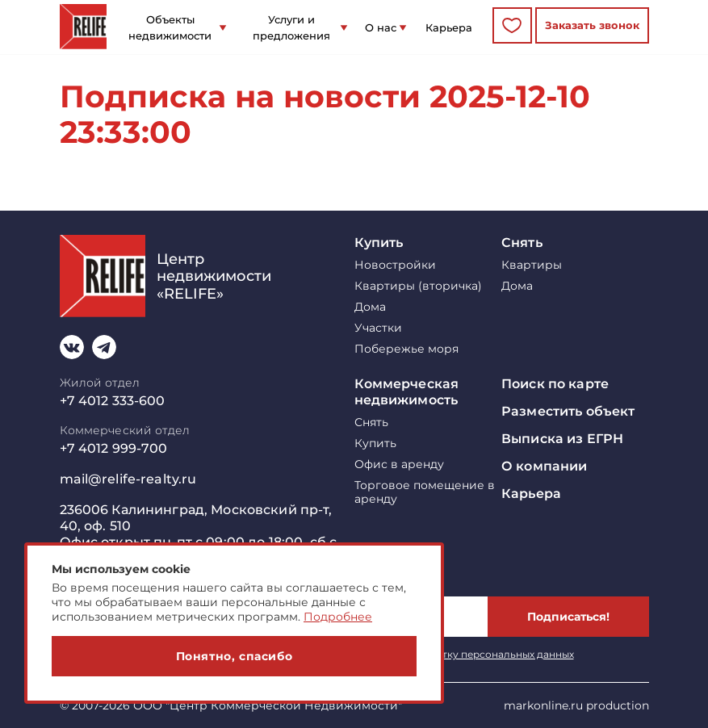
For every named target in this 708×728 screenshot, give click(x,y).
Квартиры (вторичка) (418, 286)
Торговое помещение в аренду (425, 492)
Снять (522, 243)
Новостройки (395, 265)
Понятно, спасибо (235, 656)
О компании (544, 466)
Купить (379, 243)
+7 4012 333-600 (113, 401)
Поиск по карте (555, 384)
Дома (370, 307)
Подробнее (338, 617)
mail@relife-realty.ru (128, 479)
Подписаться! (568, 617)
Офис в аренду (399, 464)
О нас (381, 27)
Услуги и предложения (291, 27)
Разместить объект (568, 411)
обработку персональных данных (489, 654)
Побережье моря (406, 349)
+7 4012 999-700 (114, 448)
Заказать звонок (592, 25)
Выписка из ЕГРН (562, 439)
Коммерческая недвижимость (407, 392)
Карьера (449, 27)
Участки (378, 328)
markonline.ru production (576, 705)
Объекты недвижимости (170, 27)
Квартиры (532, 265)
